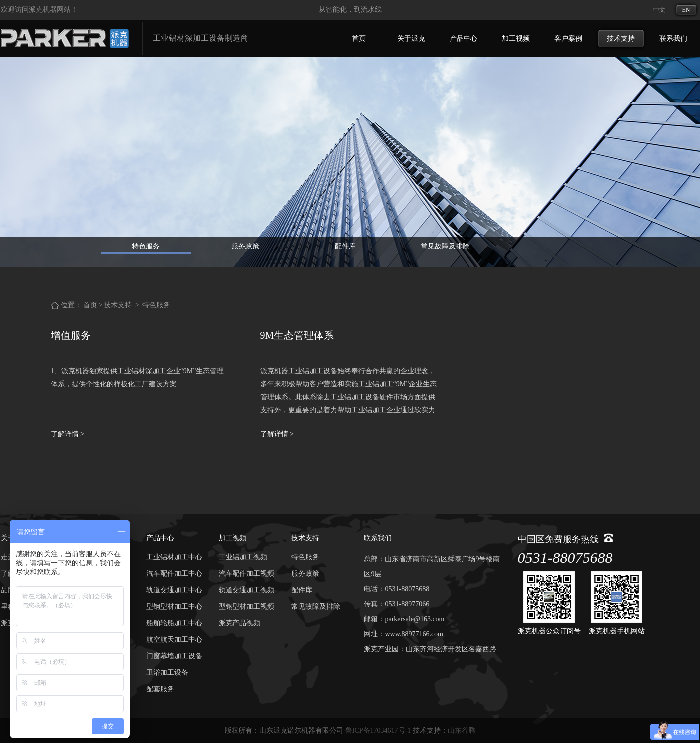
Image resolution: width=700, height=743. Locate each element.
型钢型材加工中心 (174, 607)
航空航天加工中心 (174, 639)
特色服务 (146, 246)
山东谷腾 (462, 730)
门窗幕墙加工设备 (174, 656)
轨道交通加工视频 (246, 590)
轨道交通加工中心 (174, 590)
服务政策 (245, 246)
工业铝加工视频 (243, 557)
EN (686, 10)
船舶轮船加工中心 (174, 623)
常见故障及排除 (445, 246)
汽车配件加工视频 (246, 574)
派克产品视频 (239, 623)
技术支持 (621, 39)
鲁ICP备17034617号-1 (378, 730)
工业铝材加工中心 (174, 557)
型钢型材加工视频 (246, 607)
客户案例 (568, 39)
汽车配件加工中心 (174, 574)
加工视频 (516, 39)
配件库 (345, 246)
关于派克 (411, 39)
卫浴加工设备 (167, 672)
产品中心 (464, 39)
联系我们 (673, 39)
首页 (359, 39)
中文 (659, 10)
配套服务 (160, 689)
